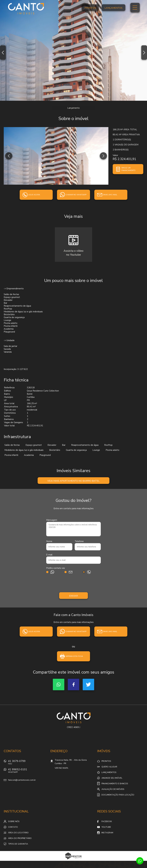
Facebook (73, 684)
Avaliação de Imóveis (113, 789)
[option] (73, 50)
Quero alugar (109, 767)
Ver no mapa (61, 768)
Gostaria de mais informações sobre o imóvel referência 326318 (73, 529)
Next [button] (144, 53)
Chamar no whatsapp (76, 195)
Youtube (106, 827)
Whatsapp (59, 684)
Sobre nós (14, 821)
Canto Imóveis (74, 718)
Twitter (88, 684)
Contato (13, 827)
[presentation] (73, 584)
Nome (49, 541)
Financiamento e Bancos (115, 784)
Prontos (90, 8)
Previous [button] (3, 53)
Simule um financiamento (128, 169)
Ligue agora (34, 195)
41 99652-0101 (27, 771)
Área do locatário (18, 833)
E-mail (49, 555)
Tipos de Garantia (18, 844)
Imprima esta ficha (74, 656)
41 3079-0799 (27, 763)
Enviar (73, 596)
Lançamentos (113, 8)
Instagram (107, 833)
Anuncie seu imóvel (112, 778)
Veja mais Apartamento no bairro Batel (73, 481)
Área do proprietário (20, 838)
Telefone (79, 541)
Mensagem (52, 520)
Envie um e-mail (110, 195)
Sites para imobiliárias (74, 860)
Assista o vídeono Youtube (73, 253)
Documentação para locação (118, 795)
